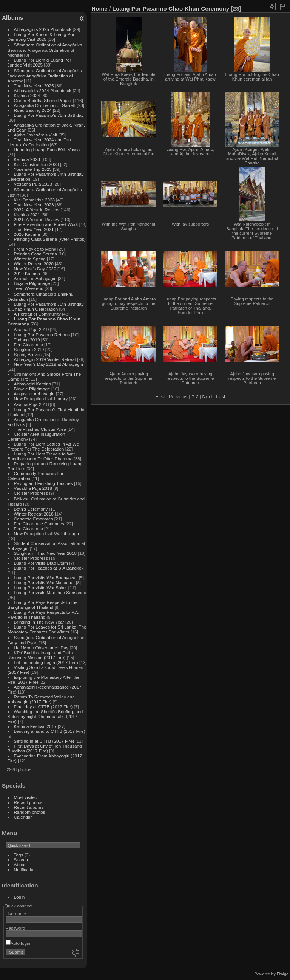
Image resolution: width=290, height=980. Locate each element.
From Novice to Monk (35, 249)
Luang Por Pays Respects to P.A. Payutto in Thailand (43, 615)
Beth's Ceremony (31, 509)
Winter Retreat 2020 (34, 264)
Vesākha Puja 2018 (33, 488)
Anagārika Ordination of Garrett (45, 105)
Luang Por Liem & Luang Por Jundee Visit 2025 (39, 62)
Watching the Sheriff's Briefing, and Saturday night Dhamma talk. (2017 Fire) (45, 716)
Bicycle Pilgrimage (32, 283)
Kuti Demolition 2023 (35, 200)
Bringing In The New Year (39, 622)
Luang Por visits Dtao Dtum (41, 563)
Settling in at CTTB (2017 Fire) (44, 741)
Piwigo (283, 974)
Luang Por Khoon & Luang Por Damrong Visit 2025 (41, 37)
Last (221, 397)
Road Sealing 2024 (33, 110)
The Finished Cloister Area (40, 429)
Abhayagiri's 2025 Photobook (43, 29)
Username (16, 914)
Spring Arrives (28, 354)
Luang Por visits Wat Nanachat (44, 583)
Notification (25, 869)
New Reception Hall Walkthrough (46, 533)
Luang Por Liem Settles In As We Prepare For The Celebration (43, 446)
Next (207, 397)
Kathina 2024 (27, 95)
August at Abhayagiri (34, 394)
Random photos (30, 812)
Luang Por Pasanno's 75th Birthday (49, 115)
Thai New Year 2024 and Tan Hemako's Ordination (39, 142)
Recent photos (28, 802)
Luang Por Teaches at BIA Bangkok (49, 568)
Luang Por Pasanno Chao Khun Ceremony (171, 9)
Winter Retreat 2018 (34, 514)
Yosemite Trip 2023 (33, 169)
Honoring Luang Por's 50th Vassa (47, 149)
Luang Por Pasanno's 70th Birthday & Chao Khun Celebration (46, 307)
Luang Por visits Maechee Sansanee (50, 592)
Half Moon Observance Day (41, 648)
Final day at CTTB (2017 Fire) (43, 707)
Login (19, 897)
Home (99, 9)
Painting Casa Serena (35, 254)
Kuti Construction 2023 (36, 164)
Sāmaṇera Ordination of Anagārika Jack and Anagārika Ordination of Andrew (45, 76)
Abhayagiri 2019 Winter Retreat (45, 359)
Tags (19, 855)
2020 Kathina (27, 234)
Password (15, 928)
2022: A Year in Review (37, 210)
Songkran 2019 (29, 349)
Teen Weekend (29, 288)
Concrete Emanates (34, 519)
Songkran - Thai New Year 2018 (46, 553)
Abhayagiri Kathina (33, 384)
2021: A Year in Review (37, 219)
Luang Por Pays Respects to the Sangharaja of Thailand (43, 605)
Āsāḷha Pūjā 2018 (32, 404)
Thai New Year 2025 (34, 86)
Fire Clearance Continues (39, 524)
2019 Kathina (27, 273)
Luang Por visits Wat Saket (41, 588)
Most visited (26, 797)
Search (21, 860)
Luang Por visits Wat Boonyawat (46, 578)
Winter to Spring (30, 259)
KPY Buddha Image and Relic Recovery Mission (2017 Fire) (40, 655)
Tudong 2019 (27, 340)
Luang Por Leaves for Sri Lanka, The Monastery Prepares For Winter (47, 629)
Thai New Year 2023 (34, 205)
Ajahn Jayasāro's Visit (36, 135)
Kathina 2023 (27, 159)
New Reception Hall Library (41, 399)
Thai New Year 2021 (34, 229)
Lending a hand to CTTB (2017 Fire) (50, 731)
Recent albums (29, 807)
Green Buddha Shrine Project (43, 100)
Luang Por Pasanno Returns (42, 335)
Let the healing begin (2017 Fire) (46, 662)
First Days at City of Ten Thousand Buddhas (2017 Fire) (45, 748)
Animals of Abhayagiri (35, 278)
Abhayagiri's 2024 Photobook (43, 91)
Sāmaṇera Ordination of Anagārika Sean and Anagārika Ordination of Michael (45, 50)
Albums (12, 18)
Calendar (23, 817)
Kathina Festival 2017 (35, 726)
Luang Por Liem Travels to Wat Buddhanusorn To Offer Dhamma (41, 456)
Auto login (18, 943)
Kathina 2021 (27, 214)
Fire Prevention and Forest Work (47, 224)
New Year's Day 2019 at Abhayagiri (49, 364)
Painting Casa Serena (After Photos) (50, 239)
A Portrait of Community (37, 314)
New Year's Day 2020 (35, 269)
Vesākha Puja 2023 (33, 184)
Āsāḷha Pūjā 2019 (32, 329)
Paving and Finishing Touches (43, 483)
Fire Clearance (29, 344)
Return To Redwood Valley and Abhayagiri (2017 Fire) (41, 699)
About (20, 865)
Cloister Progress (31, 493)
